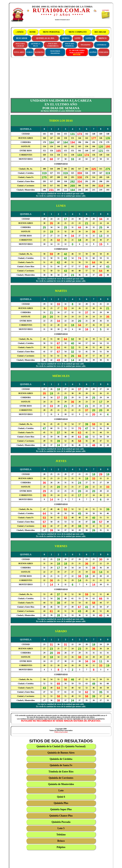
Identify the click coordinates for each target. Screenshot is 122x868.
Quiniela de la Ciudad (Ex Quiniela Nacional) (61, 746)
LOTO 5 (89, 38)
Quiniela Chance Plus (61, 816)
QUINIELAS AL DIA (45, 38)
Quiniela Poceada (61, 822)
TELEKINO (85, 45)
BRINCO (102, 38)
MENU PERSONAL (51, 32)
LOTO (77, 38)
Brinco (61, 841)
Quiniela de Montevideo (61, 784)
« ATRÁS (20, 32)
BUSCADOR (22, 38)
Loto (61, 790)
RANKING (39, 52)
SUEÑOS (93, 52)
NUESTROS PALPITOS (55, 52)
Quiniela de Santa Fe (61, 765)
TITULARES (19, 52)
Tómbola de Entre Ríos (61, 772)
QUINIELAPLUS (36, 45)
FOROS (30, 52)
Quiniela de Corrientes (61, 778)
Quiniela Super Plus (61, 809)
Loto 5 (61, 828)
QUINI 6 (66, 38)
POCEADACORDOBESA (53, 45)
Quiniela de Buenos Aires (61, 753)
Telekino (61, 835)
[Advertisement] (51, 78)
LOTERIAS (102, 45)
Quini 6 (61, 797)
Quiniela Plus (61, 803)
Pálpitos (61, 847)
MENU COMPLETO (78, 32)
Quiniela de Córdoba (61, 759)
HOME (33, 32)
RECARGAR (100, 32)
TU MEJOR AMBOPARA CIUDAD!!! (77, 52)
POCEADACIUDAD (20, 45)
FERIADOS (104, 52)
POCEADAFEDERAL (70, 45)
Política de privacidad (61, 732)
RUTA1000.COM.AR (62, 10)
